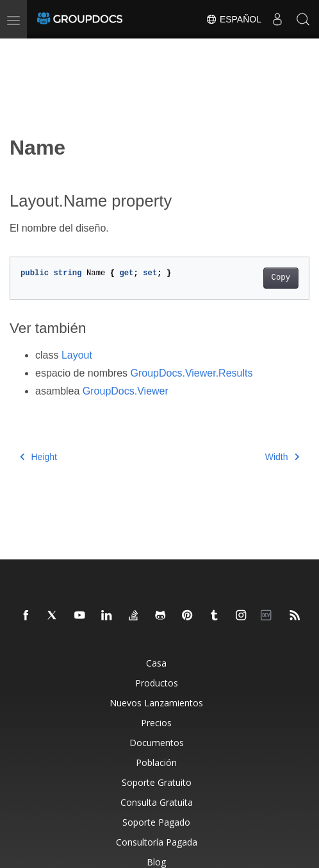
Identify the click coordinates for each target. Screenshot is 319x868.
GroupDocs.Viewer (126, 391)
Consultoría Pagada (157, 842)
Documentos (157, 743)
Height (38, 457)
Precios (156, 723)
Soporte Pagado (156, 822)
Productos (157, 683)
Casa (156, 663)
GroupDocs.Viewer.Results (192, 373)
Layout (77, 355)
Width (282, 457)
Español (233, 19)
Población (156, 762)
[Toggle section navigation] (20, 49)
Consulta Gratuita (157, 802)
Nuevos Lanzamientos (156, 703)
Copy (281, 278)
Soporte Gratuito (157, 782)
